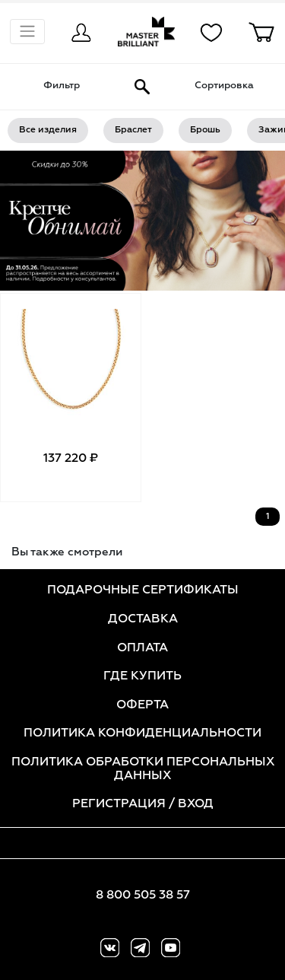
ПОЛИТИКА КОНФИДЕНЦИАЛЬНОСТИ (142, 733)
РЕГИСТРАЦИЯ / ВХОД (143, 804)
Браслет (133, 130)
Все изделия (48, 130)
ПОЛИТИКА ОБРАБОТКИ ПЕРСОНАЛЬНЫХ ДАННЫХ (143, 769)
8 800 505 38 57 (143, 896)
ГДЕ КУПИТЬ (142, 676)
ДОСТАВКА (143, 619)
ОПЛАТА (142, 648)
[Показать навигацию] (27, 32)
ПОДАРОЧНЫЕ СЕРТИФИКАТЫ (143, 590)
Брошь (205, 130)
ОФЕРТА (142, 705)
